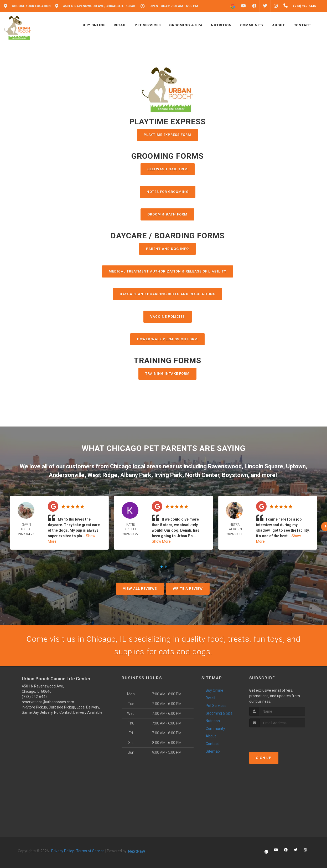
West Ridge (102, 475)
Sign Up (264, 758)
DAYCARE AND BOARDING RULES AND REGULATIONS (168, 294)
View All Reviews (140, 589)
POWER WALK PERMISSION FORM (167, 339)
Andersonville (67, 475)
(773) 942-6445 (35, 697)
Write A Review (188, 589)
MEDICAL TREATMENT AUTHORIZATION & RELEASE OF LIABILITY (168, 271)
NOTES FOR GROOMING (168, 192)
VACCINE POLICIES (168, 317)
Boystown (235, 475)
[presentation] (277, 737)
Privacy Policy (63, 851)
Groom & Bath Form (167, 214)
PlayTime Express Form (167, 135)
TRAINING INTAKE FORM (167, 374)
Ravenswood (225, 466)
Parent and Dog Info (167, 249)
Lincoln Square (264, 466)
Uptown (296, 466)
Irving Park (168, 475)
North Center (202, 475)
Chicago (121, 466)
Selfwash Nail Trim (168, 169)
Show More (161, 541)
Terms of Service (90, 851)
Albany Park (136, 475)
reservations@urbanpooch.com (48, 702)
